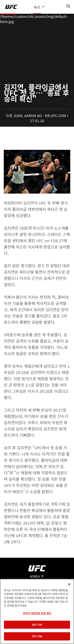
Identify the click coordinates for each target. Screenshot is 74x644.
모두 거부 (37, 625)
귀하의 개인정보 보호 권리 (37, 613)
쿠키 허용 (37, 636)
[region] (37, 611)
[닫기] (69, 584)
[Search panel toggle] (68, 6)
